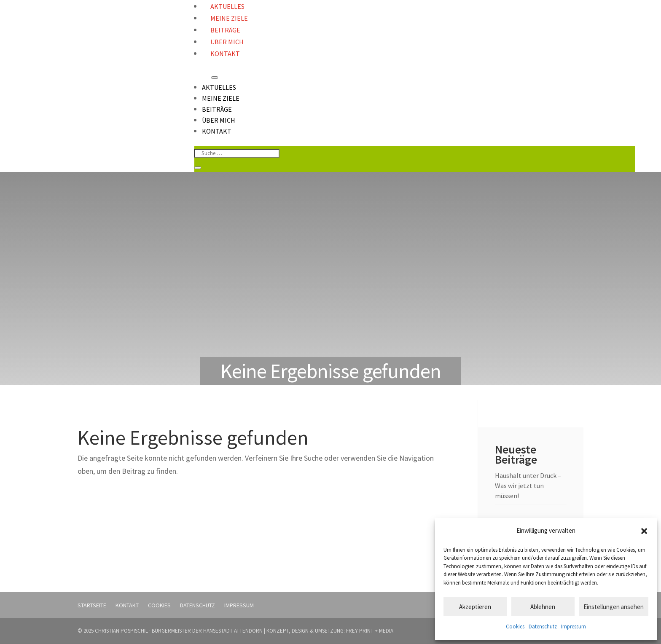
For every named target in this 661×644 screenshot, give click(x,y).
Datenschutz (543, 627)
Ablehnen (543, 607)
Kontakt (225, 54)
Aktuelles (219, 87)
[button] (644, 531)
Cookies (515, 627)
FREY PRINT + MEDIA (370, 631)
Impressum (574, 627)
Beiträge (225, 30)
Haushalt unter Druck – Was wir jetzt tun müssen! (528, 486)
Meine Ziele (229, 18)
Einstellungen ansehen (614, 607)
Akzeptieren (475, 607)
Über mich (227, 42)
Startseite (92, 605)
